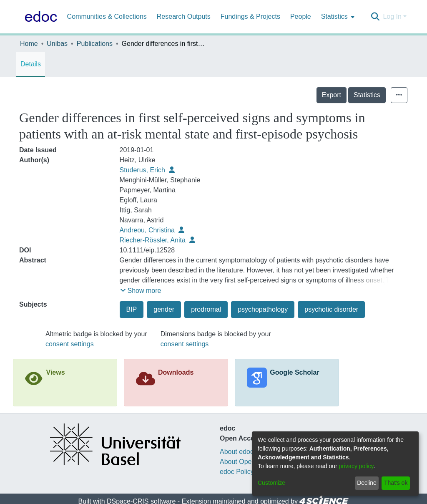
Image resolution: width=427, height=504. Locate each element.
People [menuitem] (301, 16)
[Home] (39, 17)
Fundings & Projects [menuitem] (250, 16)
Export (350, 95)
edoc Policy (237, 472)
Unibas (57, 44)
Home (29, 44)
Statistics (385, 95)
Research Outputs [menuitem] (184, 16)
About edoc (237, 452)
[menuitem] (337, 17)
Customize (271, 483)
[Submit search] (375, 17)
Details (31, 64)
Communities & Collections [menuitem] (107, 16)
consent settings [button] (70, 344)
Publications (95, 44)
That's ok (396, 483)
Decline (367, 483)
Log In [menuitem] (392, 16)
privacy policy (356, 466)
